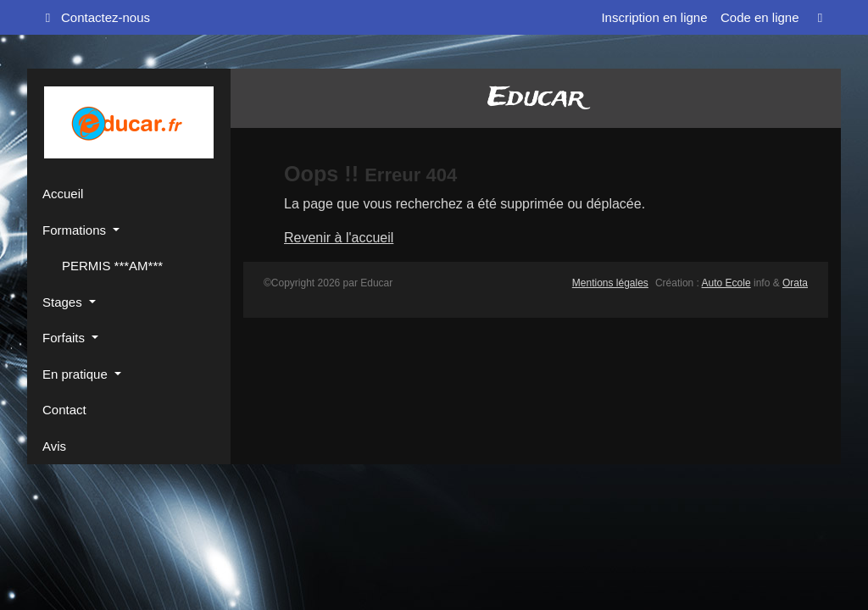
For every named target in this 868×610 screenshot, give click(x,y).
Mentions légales (610, 283)
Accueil (63, 194)
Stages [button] (64, 302)
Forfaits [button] (65, 338)
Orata (795, 283)
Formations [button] (76, 230)
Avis (54, 446)
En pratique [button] (77, 374)
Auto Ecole (726, 283)
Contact (64, 410)
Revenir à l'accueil (339, 238)
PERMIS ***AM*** (111, 266)
